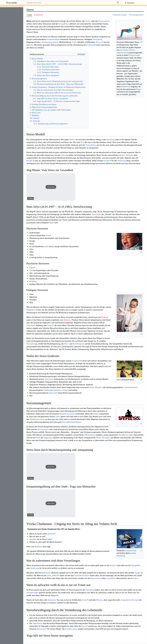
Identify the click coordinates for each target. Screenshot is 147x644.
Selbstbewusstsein (37, 419)
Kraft (38, 438)
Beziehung (111, 139)
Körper (122, 155)
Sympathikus (64, 24)
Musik (98, 438)
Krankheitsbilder (53, 39)
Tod (32, 45)
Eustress (105, 317)
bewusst (113, 565)
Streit (119, 380)
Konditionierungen (126, 435)
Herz (66, 344)
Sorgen (138, 573)
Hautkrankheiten (131, 387)
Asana (84, 626)
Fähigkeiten (31, 310)
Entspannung (133, 55)
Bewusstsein (95, 578)
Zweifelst (33, 539)
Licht (46, 246)
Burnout (99, 42)
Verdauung (121, 161)
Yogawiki (12, 3)
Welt (49, 539)
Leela (49, 575)
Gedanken (52, 600)
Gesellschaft (77, 361)
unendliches (111, 578)
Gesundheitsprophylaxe (72, 422)
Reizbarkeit (98, 39)
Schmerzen (49, 379)
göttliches (56, 575)
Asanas (40, 623)
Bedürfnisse (126, 87)
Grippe (65, 390)
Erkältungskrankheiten (53, 390)
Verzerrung (35, 568)
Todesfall (30, 325)
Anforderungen (32, 593)
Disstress (67, 320)
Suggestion (48, 438)
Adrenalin (129, 155)
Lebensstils (92, 45)
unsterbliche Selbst (82, 575)
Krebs (74, 42)
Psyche (88, 21)
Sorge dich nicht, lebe (130, 600)
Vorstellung (90, 590)
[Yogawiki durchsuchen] (73, 3)
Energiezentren (71, 629)
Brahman (47, 573)
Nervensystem (43, 429)
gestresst (51, 534)
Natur (52, 223)
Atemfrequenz (78, 344)
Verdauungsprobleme (50, 42)
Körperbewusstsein (67, 414)
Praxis (139, 89)
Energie (29, 161)
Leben (63, 155)
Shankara (38, 546)
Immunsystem (104, 21)
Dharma (100, 600)
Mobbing (33, 281)
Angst (32, 268)
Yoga (34, 623)
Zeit (82, 142)
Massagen (106, 438)
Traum (136, 578)
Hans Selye (96, 214)
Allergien (98, 387)
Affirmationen (90, 435)
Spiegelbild (136, 565)
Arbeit (48, 235)
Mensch (72, 139)
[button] (51, 187)
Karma (84, 600)
